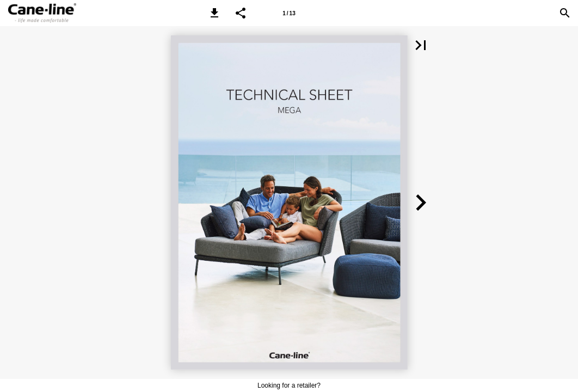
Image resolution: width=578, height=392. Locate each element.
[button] (214, 13)
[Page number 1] (289, 13)
